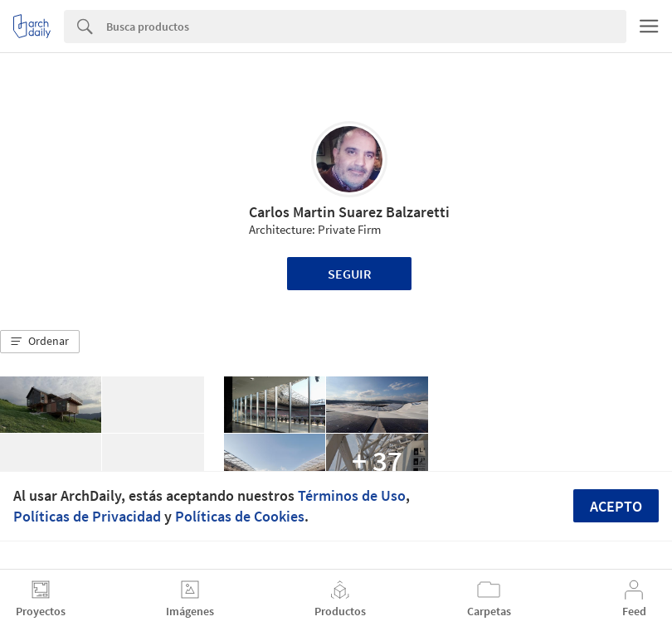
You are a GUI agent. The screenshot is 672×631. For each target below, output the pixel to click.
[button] (40, 342)
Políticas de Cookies (240, 516)
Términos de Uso (352, 495)
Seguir (350, 274)
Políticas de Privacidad (87, 516)
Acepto (616, 506)
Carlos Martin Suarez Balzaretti (349, 212)
